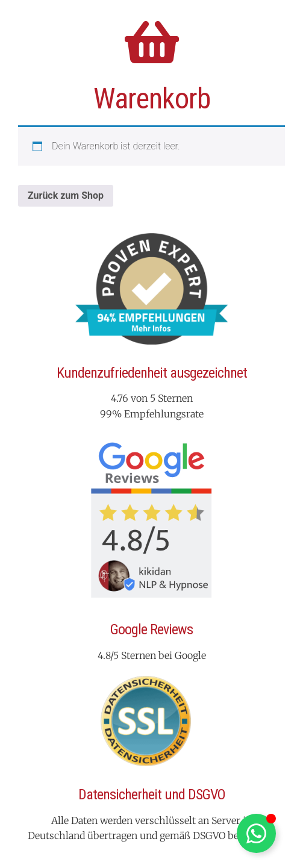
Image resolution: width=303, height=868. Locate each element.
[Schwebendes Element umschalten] (256, 833)
